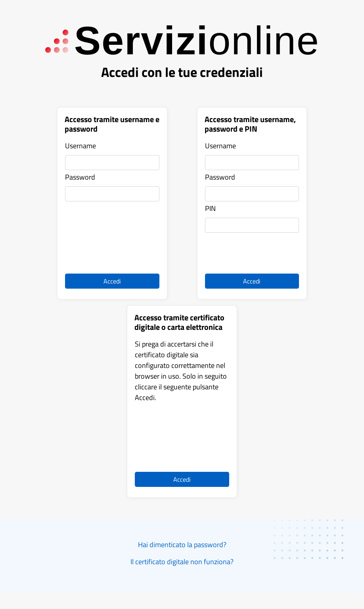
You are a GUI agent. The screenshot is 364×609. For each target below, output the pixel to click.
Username (80, 146)
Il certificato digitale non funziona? (182, 562)
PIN (210, 208)
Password (80, 177)
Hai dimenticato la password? (182, 545)
